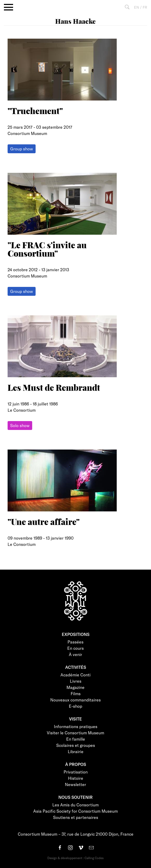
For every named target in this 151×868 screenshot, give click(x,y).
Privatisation (76, 772)
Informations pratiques (76, 726)
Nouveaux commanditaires (75, 700)
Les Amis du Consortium (75, 805)
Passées (75, 642)
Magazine (75, 687)
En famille (76, 739)
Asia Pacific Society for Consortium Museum (75, 811)
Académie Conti (75, 675)
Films (76, 693)
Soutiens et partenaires (76, 817)
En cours (75, 648)
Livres (76, 681)
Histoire (76, 778)
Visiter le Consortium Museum (75, 733)
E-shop (75, 706)
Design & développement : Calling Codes (75, 858)
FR (145, 7)
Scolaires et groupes (76, 745)
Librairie (76, 751)
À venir (75, 654)
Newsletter (75, 784)
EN (136, 7)
